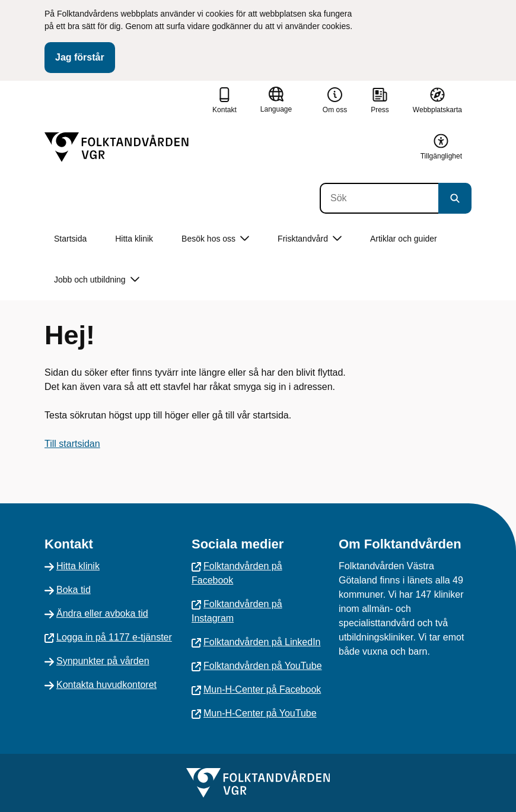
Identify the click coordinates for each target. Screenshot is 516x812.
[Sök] (379, 198)
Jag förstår (80, 57)
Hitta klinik (134, 239)
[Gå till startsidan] (117, 147)
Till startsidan (72, 444)
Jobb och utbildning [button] (97, 280)
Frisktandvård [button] (310, 239)
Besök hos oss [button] (215, 239)
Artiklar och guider (404, 239)
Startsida (70, 239)
